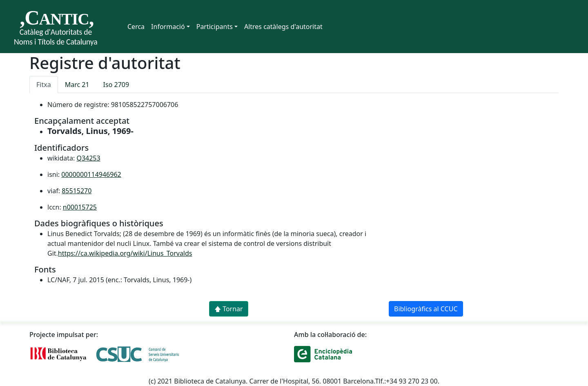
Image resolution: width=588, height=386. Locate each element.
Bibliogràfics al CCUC (426, 309)
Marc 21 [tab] (77, 85)
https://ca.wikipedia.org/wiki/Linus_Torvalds (125, 253)
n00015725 (80, 207)
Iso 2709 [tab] (116, 85)
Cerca (136, 27)
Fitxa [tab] (44, 85)
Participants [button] (215, 27)
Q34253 (88, 158)
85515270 (77, 191)
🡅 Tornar (229, 309)
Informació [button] (168, 27)
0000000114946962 (91, 174)
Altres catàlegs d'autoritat (283, 27)
